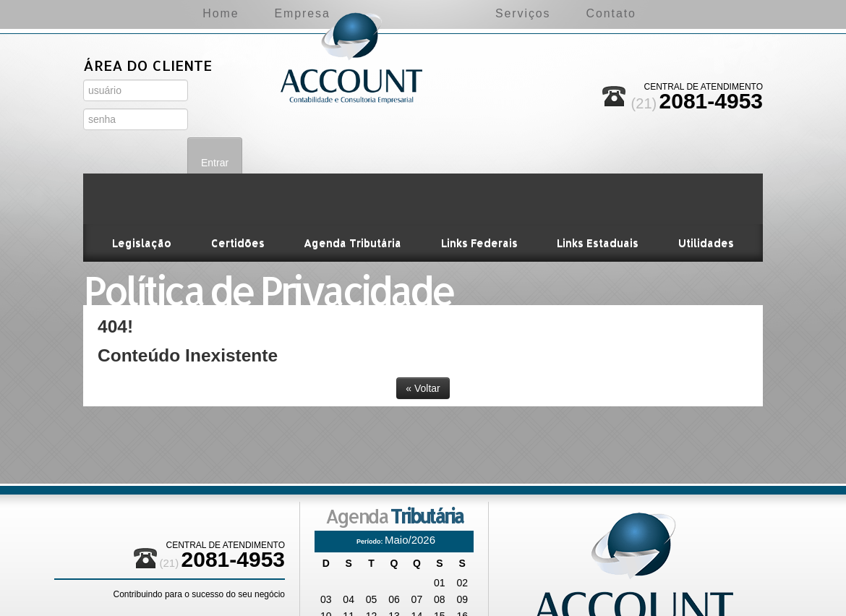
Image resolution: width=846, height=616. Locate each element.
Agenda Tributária (353, 192)
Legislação (143, 192)
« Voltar (423, 338)
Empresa (240, 13)
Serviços (585, 13)
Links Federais (479, 192)
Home (158, 13)
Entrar (217, 105)
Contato (674, 13)
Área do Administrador (137, 145)
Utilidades (705, 192)
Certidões (239, 192)
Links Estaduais (597, 192)
